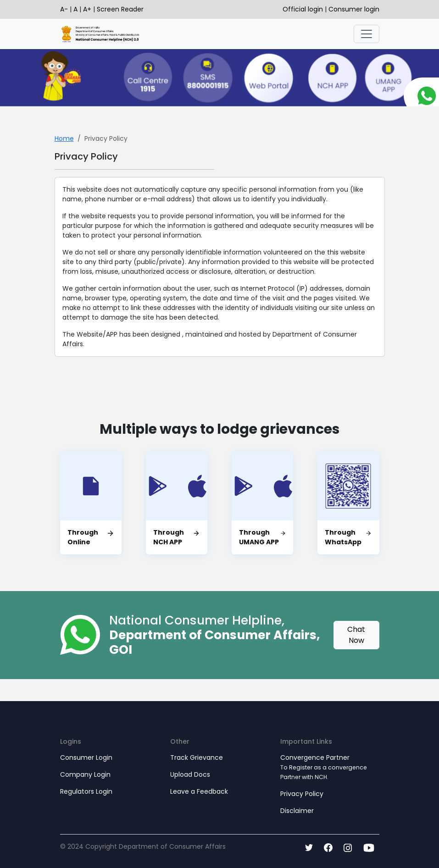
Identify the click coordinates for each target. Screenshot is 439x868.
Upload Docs (190, 774)
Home (64, 138)
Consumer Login (86, 757)
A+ (87, 9)
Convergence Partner (324, 767)
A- (64, 9)
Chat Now (356, 635)
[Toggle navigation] (367, 34)
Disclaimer (297, 811)
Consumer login (354, 9)
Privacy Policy (302, 794)
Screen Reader (120, 9)
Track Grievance (197, 757)
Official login (304, 9)
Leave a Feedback (199, 791)
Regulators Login (86, 791)
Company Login (85, 774)
